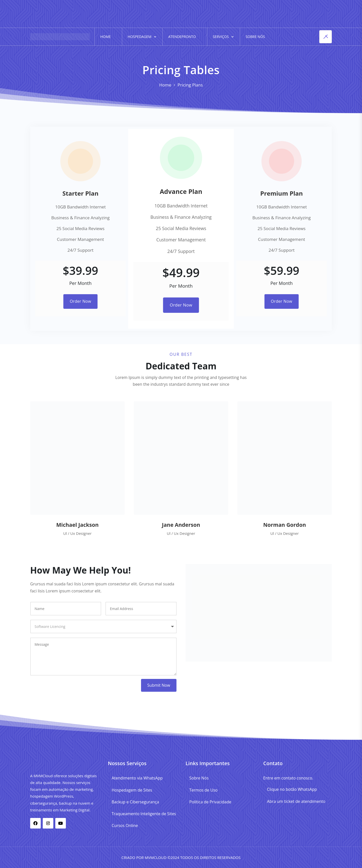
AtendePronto (182, 37)
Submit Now (159, 685)
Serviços (221, 37)
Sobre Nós (255, 37)
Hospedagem (140, 37)
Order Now (80, 301)
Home (106, 37)
